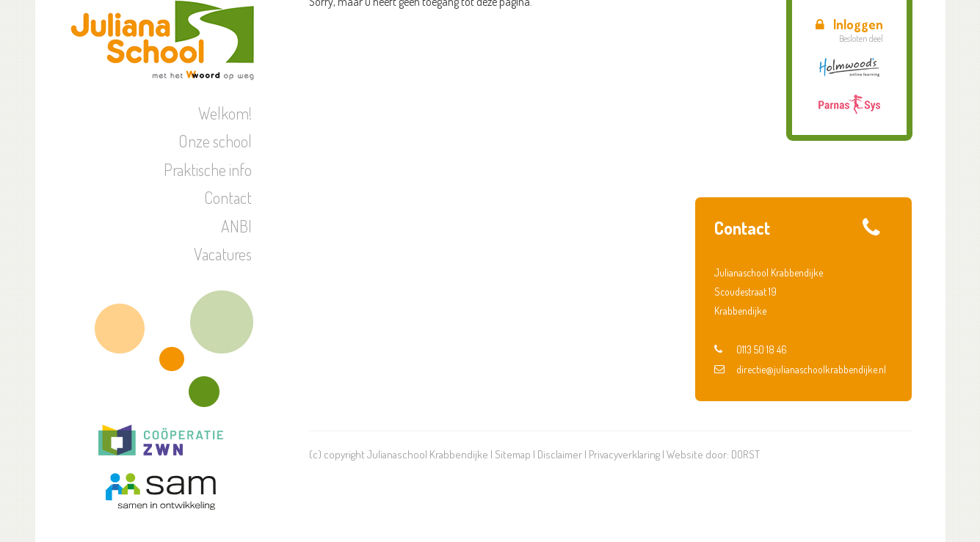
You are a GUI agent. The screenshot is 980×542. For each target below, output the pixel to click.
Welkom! (225, 113)
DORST (745, 454)
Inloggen (849, 24)
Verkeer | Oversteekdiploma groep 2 (812, 149)
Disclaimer (560, 454)
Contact (228, 197)
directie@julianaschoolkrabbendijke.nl (800, 369)
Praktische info (208, 169)
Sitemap (513, 454)
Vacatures (223, 254)
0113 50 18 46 (751, 349)
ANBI (236, 226)
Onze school (215, 141)
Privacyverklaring (624, 454)
